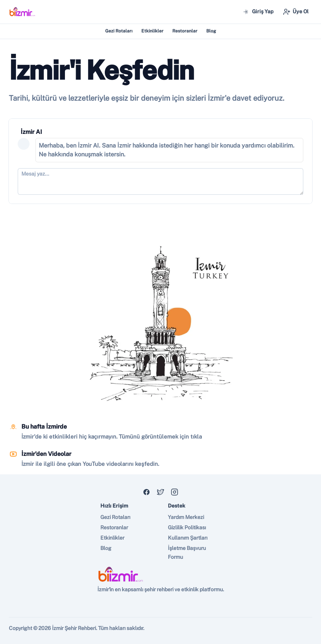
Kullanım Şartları (188, 538)
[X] (160, 492)
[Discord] (146, 492)
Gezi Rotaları (119, 31)
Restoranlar (185, 31)
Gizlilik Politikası (187, 527)
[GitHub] (175, 492)
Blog (211, 31)
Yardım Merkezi (186, 517)
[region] (160, 322)
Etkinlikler (152, 31)
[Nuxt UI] (22, 12)
